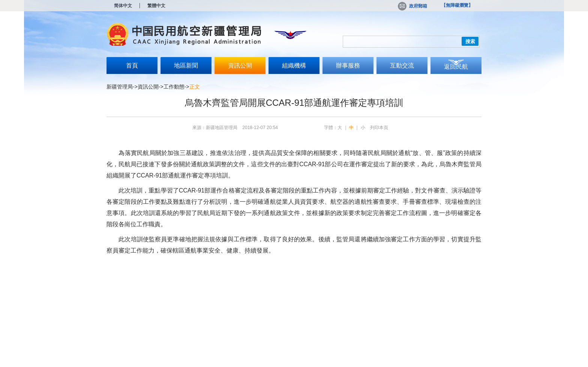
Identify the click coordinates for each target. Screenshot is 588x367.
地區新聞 (186, 65)
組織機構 (294, 65)
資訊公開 (240, 65)
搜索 (470, 41)
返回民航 (456, 67)
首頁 (132, 65)
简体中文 (123, 6)
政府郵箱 (412, 6)
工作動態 (174, 87)
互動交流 (402, 65)
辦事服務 (348, 65)
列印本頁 (379, 128)
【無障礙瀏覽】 (457, 5)
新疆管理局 (120, 87)
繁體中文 (156, 6)
